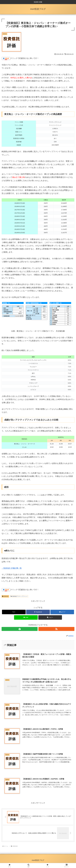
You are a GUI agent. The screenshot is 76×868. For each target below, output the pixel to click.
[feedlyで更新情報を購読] (20, 629)
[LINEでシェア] (26, 617)
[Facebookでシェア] (38, 612)
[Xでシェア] (14, 612)
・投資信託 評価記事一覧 (12, 568)
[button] (50, 617)
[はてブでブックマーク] (62, 612)
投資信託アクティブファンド (19, 596)
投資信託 (5, 596)
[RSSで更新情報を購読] (56, 629)
